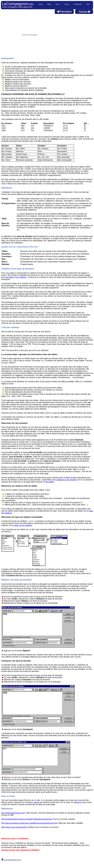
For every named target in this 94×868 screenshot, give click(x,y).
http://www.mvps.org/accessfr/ (14, 827)
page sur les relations (23, 525)
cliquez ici (78, 802)
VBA (88, 4)
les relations (21, 277)
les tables (10, 277)
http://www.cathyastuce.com (13, 813)
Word (49, 4)
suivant (36, 802)
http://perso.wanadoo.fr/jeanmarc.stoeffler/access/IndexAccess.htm (29, 823)
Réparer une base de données (16, 580)
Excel (58, 4)
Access (67, 4)
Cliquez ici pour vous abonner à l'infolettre (20, 850)
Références (7, 809)
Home (41, 4)
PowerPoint (78, 4)
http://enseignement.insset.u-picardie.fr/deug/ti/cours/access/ (27, 819)
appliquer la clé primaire (67, 480)
